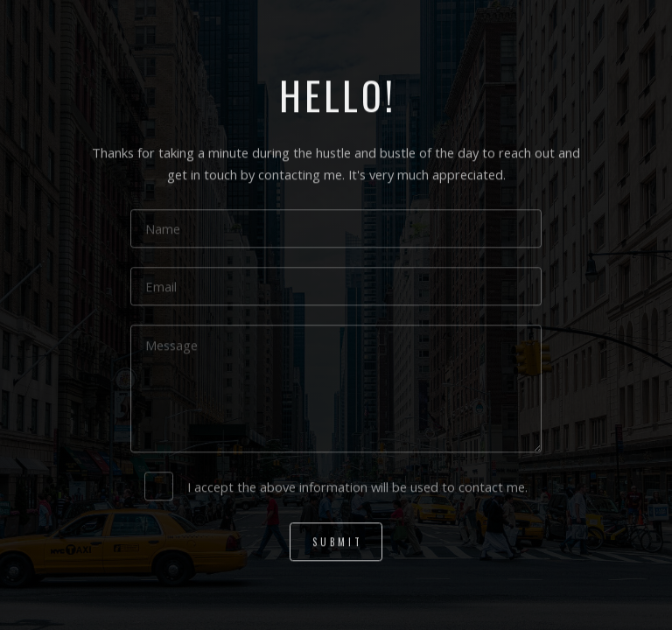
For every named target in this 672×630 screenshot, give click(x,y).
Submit (337, 542)
